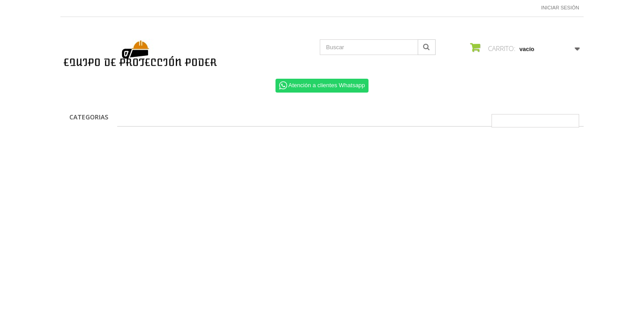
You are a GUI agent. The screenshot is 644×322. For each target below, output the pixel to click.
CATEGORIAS (89, 117)
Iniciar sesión (560, 8)
